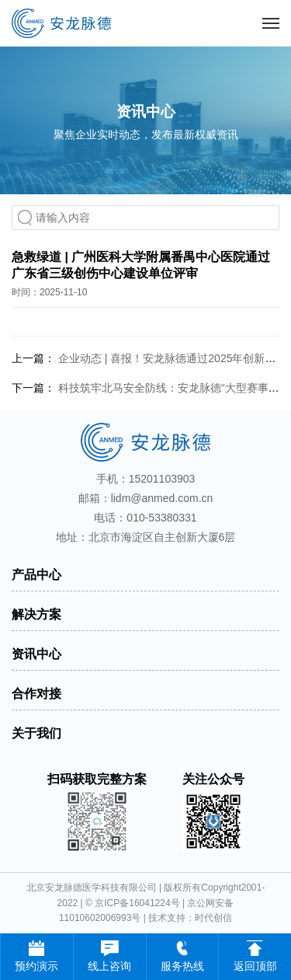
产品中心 (36, 575)
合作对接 (36, 694)
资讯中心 (36, 654)
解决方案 (36, 614)
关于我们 (36, 733)
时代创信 (213, 918)
